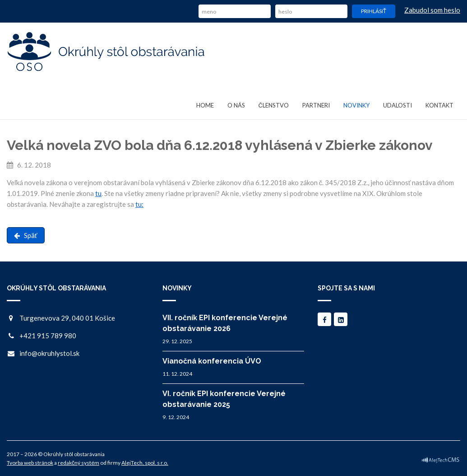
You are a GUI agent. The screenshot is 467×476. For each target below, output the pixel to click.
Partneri (316, 105)
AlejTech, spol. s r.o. (145, 463)
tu (98, 193)
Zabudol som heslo (432, 10)
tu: (139, 204)
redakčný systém (79, 463)
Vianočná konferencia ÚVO (212, 361)
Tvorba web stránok (30, 463)
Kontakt (439, 105)
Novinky (356, 105)
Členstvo (274, 105)
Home (205, 105)
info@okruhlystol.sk (49, 353)
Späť (26, 235)
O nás (236, 105)
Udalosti (398, 105)
